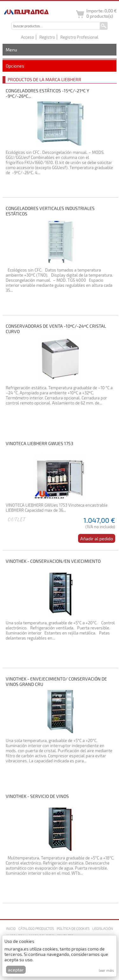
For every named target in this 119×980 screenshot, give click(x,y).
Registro (47, 37)
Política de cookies (73, 928)
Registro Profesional (79, 37)
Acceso (27, 37)
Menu (11, 50)
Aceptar (16, 970)
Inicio (11, 928)
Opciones (15, 66)
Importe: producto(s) (102, 13)
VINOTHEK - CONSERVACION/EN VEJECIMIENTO (53, 561)
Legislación (103, 928)
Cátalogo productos (36, 928)
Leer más (106, 970)
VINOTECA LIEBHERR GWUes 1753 (40, 443)
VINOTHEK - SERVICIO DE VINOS (37, 796)
